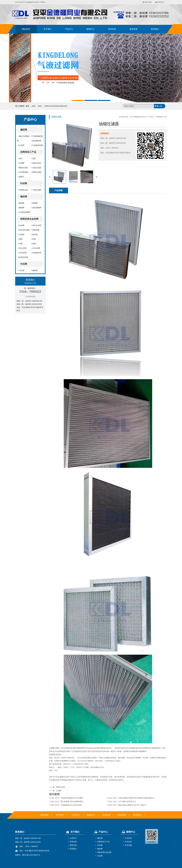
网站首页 (26, 29)
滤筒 (34, 158)
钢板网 (35, 270)
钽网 (21, 244)
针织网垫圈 (23, 172)
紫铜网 (35, 203)
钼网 (21, 239)
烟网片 (22, 177)
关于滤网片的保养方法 (122, 801)
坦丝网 (22, 234)
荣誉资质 (133, 29)
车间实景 (112, 29)
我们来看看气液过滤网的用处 (67, 801)
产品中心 (69, 29)
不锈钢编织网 (38, 136)
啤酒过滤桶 (37, 172)
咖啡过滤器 (23, 168)
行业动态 (128, 842)
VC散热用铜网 (25, 212)
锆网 (34, 244)
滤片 (21, 158)
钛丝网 (22, 225)
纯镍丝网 (36, 230)
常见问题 (128, 845)
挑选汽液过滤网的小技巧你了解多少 (127, 805)
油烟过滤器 (37, 163)
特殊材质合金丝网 (104, 852)
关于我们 (48, 29)
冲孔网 (22, 270)
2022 (34, 106)
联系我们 (161, 2)
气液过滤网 (37, 190)
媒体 (27, 106)
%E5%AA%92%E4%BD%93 (56, 106)
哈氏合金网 (37, 225)
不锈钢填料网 (38, 145)
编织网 (100, 838)
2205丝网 (23, 253)
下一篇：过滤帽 (55, 791)
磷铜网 (22, 208)
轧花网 (22, 145)
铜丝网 (100, 849)
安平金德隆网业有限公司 (138, 117)
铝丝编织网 (37, 141)
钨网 (34, 239)
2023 (40, 106)
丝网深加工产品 (162, 117)
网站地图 (148, 2)
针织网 (100, 845)
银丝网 (35, 234)
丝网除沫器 (23, 190)
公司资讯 (128, 838)
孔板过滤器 (37, 168)
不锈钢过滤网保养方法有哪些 (67, 798)
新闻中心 (90, 29)
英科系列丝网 (24, 230)
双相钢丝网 (37, 253)
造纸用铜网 (37, 208)
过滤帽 (22, 163)
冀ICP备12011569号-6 (31, 855)
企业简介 (73, 838)
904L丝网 (23, 248)
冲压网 (100, 856)
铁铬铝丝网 (23, 257)
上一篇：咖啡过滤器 (57, 787)
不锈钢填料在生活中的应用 (66, 805)
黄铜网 (22, 203)
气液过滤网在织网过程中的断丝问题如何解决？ (132, 798)
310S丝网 (36, 248)
